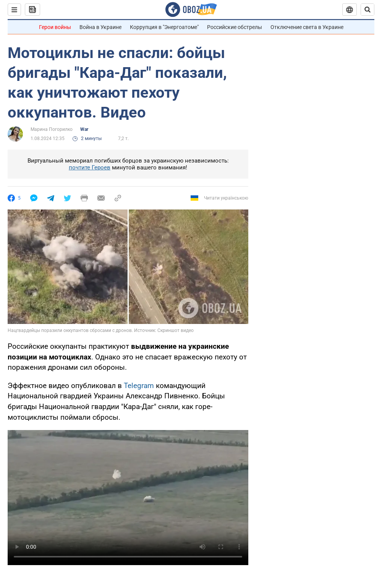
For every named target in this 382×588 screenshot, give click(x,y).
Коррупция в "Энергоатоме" (164, 27)
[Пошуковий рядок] (367, 10)
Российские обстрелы (235, 27)
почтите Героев (90, 168)
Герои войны (55, 27)
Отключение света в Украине (307, 27)
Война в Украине (100, 27)
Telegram (139, 386)
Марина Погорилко (52, 129)
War (84, 129)
